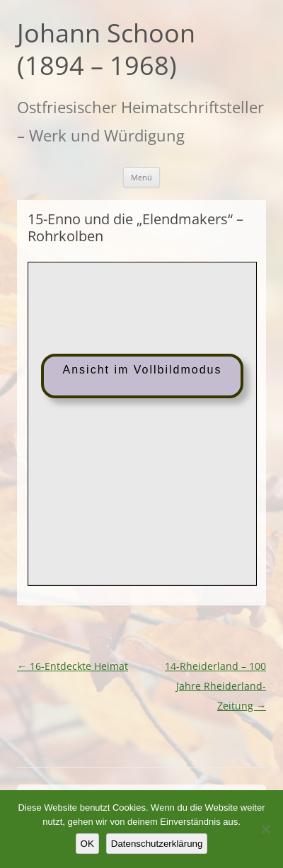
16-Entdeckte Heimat (73, 666)
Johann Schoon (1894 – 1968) (106, 50)
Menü (141, 177)
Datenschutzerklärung (157, 844)
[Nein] (265, 829)
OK (87, 844)
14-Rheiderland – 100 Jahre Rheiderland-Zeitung (215, 686)
